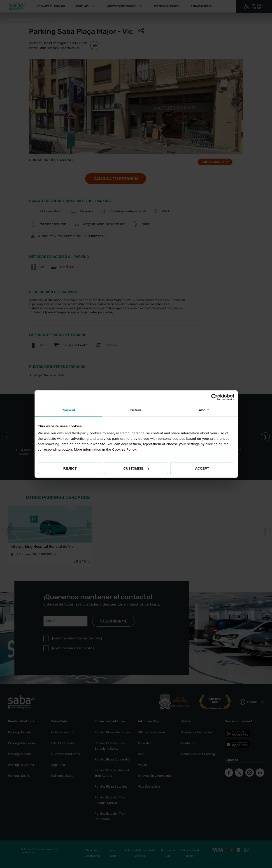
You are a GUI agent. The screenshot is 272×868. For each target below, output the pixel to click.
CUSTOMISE (136, 468)
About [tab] (204, 410)
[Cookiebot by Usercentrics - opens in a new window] (215, 397)
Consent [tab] (68, 410)
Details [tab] (136, 410)
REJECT (70, 468)
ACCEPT (202, 468)
